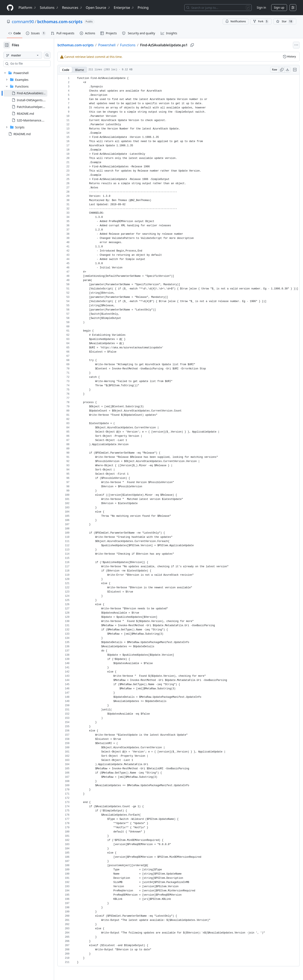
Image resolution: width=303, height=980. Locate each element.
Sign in (261, 7)
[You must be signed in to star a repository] (285, 21)
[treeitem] (32, 93)
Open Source (98, 8)
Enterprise (124, 8)
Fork (261, 21)
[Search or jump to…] (218, 8)
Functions (141, 45)
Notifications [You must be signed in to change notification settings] (236, 21)
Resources (72, 8)
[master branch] (29, 55)
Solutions (49, 8)
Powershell (120, 45)
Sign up (279, 7)
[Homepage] (10, 8)
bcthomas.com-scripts (60, 22)
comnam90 (23, 22)
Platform (27, 8)
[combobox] (35, 64)
